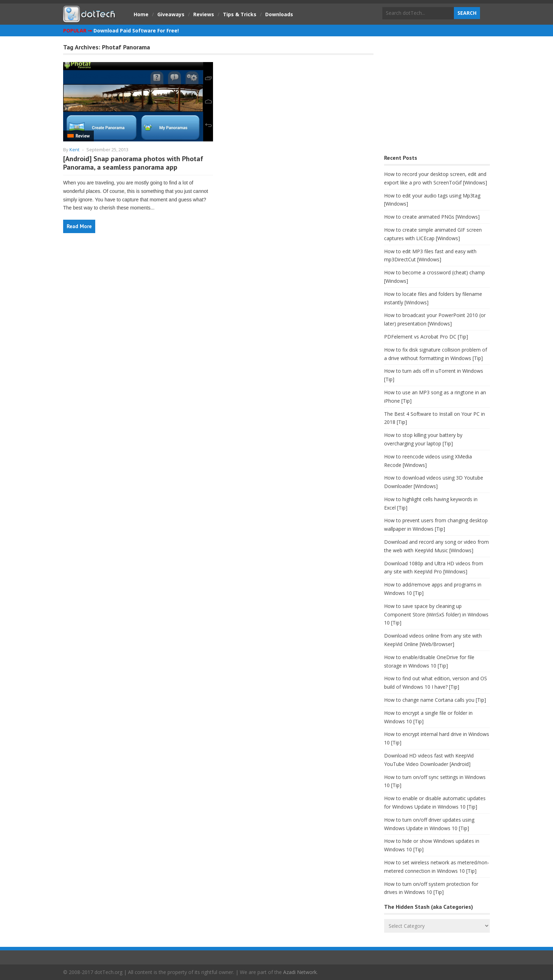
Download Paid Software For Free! (136, 31)
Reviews (204, 14)
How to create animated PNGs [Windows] (432, 217)
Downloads (279, 14)
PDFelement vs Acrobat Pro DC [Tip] (426, 337)
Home (141, 14)
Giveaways (171, 14)
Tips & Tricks (240, 14)
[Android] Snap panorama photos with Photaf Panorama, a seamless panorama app (133, 163)
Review (83, 136)
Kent (74, 150)
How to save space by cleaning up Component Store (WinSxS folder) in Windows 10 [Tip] (436, 614)
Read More (79, 226)
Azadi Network (300, 972)
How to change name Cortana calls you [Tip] (435, 700)
